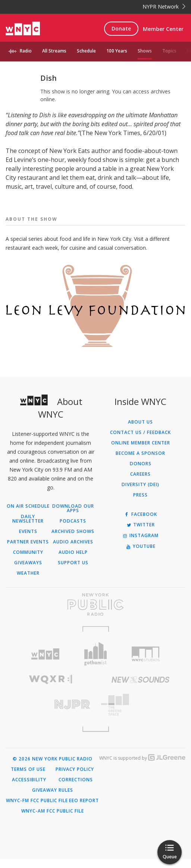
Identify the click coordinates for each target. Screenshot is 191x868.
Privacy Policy (75, 778)
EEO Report (84, 810)
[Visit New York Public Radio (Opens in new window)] (95, 613)
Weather (28, 582)
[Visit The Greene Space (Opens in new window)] (140, 714)
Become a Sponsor (140, 462)
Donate (121, 28)
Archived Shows (73, 540)
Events (28, 540)
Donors (141, 473)
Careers (140, 483)
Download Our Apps (73, 517)
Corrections (76, 789)
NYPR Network (164, 7)
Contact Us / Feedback (140, 441)
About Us (140, 431)
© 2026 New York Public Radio (53, 768)
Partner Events (28, 551)
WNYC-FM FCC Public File (37, 810)
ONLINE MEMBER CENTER (141, 452)
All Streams (54, 51)
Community (28, 561)
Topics (169, 51)
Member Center (163, 29)
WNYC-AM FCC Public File (53, 820)
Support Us (73, 572)
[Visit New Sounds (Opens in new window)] (140, 689)
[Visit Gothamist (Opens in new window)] (96, 663)
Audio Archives (73, 551)
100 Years (117, 51)
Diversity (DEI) (140, 494)
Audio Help (73, 561)
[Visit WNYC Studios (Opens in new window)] (146, 663)
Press (140, 504)
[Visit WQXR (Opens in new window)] (51, 688)
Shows (145, 51)
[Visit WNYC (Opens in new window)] (45, 663)
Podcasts (73, 530)
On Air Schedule (28, 515)
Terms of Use (28, 778)
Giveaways (28, 572)
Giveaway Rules (53, 799)
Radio (26, 51)
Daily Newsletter (28, 528)
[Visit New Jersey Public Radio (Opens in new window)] (51, 713)
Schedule (86, 51)
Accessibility (29, 789)
